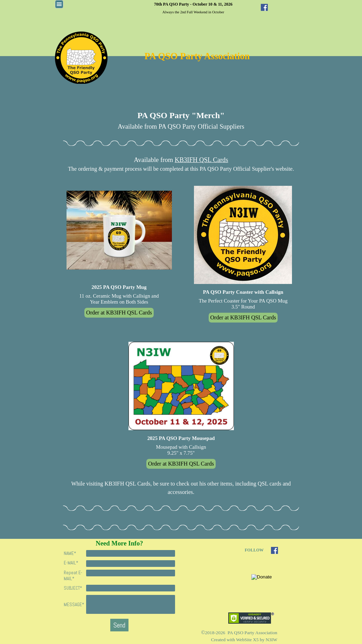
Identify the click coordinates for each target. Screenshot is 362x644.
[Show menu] (59, 4)
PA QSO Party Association (197, 56)
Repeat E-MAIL (73, 576)
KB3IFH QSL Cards (201, 160)
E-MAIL (71, 563)
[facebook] (264, 7)
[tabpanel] (193, 8)
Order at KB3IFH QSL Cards (119, 313)
